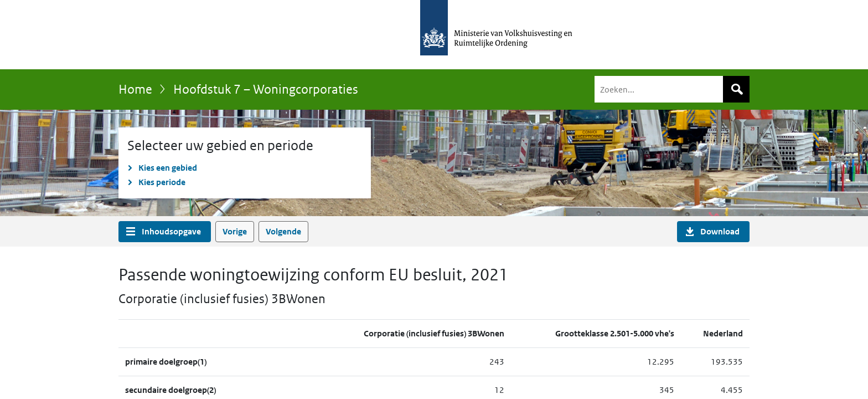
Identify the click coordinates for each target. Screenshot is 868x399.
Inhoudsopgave (171, 231)
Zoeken (736, 89)
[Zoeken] (672, 89)
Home (135, 89)
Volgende (283, 231)
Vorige (235, 231)
